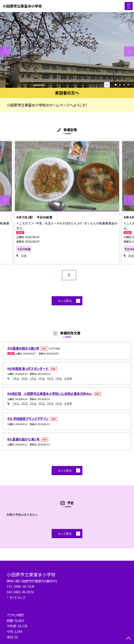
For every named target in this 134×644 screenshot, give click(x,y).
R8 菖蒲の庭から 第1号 (24, 439)
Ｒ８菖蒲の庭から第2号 (23, 348)
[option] (67, 50)
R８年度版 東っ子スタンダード (28, 368)
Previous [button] (5, 51)
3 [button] (124, 85)
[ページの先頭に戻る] (128, 639)
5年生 (50, 378)
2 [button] (120, 85)
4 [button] (128, 85)
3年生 (33, 378)
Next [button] (129, 51)
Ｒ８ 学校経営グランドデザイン (28, 418)
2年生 (24, 378)
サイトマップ (17, 597)
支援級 (68, 378)
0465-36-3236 (24, 586)
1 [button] (116, 85)
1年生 (16, 378)
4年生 (42, 378)
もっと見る (65, 301)
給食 (24, 255)
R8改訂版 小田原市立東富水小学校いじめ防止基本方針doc (50, 393)
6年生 (59, 378)
